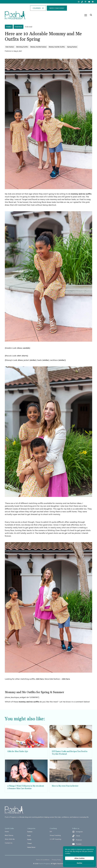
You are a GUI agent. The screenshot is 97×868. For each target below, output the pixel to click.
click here (40, 679)
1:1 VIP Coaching (55, 839)
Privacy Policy (56, 860)
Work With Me (10, 839)
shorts (25, 356)
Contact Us (9, 843)
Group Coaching (55, 835)
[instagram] (79, 2)
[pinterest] (86, 2)
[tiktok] (82, 2)
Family (29, 839)
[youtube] (89, 2)
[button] (86, 15)
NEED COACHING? (57, 8)
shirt (19, 356)
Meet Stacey (9, 835)
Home (7, 832)
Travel (29, 843)
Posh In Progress (44, 864)
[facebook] (93, 2)
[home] (15, 15)
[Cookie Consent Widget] (79, 857)
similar (33, 360)
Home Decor (31, 847)
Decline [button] (79, 863)
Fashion (30, 832)
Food (29, 836)
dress (20, 348)
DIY (51, 832)
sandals (26, 348)
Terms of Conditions (43, 860)
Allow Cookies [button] (80, 858)
